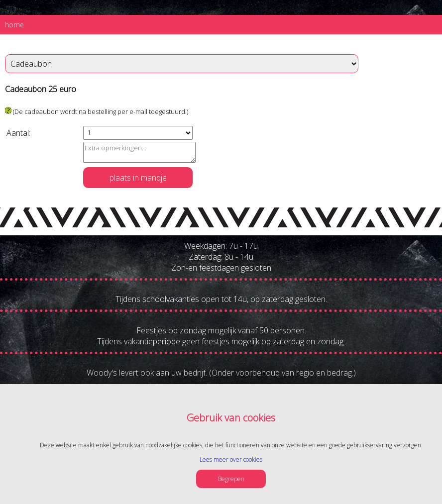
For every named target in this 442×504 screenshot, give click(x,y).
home (14, 25)
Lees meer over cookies (231, 459)
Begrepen (231, 479)
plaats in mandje (138, 178)
